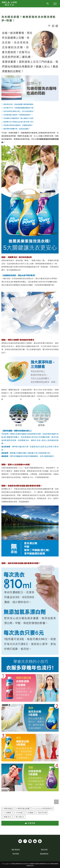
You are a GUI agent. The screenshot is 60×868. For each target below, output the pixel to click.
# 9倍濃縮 (29, 813)
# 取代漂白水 (19, 817)
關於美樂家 (16, 850)
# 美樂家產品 (8, 809)
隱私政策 (44, 850)
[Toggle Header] (48, 4)
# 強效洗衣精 (41, 813)
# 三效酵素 (7, 813)
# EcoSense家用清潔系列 (43, 809)
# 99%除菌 (18, 813)
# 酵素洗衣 (7, 817)
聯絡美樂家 (44, 854)
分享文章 (30, 823)
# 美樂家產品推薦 (23, 809)
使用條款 (16, 854)
